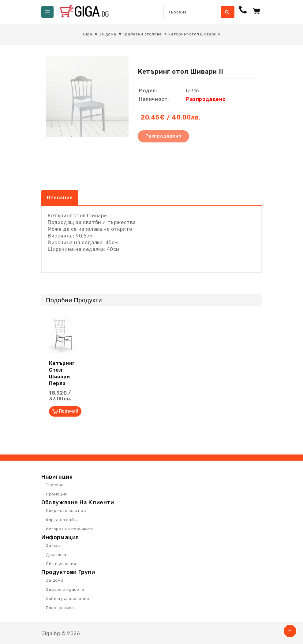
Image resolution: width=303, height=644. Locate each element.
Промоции (57, 494)
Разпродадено (163, 136)
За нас (53, 545)
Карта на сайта (62, 520)
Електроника (60, 608)
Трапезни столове (142, 34)
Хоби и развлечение (68, 599)
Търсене (227, 12)
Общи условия (61, 564)
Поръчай (69, 411)
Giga (88, 34)
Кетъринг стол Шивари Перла (62, 373)
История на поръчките (70, 529)
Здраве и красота (65, 589)
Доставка (56, 555)
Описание (60, 198)
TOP (290, 631)
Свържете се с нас (66, 511)
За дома (108, 34)
